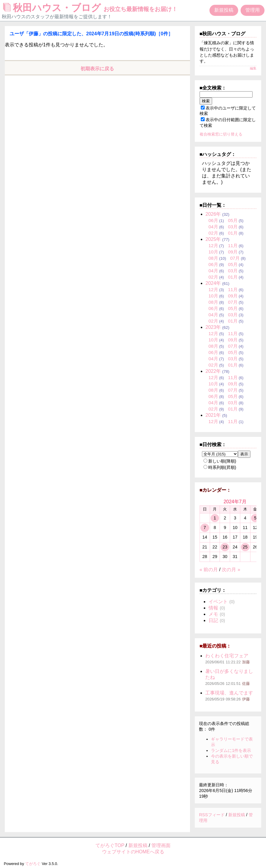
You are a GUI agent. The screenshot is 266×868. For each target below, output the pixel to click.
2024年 (213, 283)
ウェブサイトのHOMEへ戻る (133, 852)
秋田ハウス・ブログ (90, 8)
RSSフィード (212, 815)
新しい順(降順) (220, 461)
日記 (213, 620)
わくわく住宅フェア (227, 656)
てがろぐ (33, 864)
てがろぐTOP (110, 845)
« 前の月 (209, 570)
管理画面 (161, 845)
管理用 (253, 10)
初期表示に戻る (97, 69)
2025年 (213, 239)
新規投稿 (224, 10)
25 (245, 547)
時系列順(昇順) (220, 467)
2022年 (213, 371)
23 (225, 547)
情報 (213, 608)
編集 (253, 68)
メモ (213, 614)
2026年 (213, 214)
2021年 (213, 415)
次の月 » (231, 570)
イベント (218, 602)
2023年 (213, 327)
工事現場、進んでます (229, 693)
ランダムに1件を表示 (231, 750)
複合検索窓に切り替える (221, 134)
